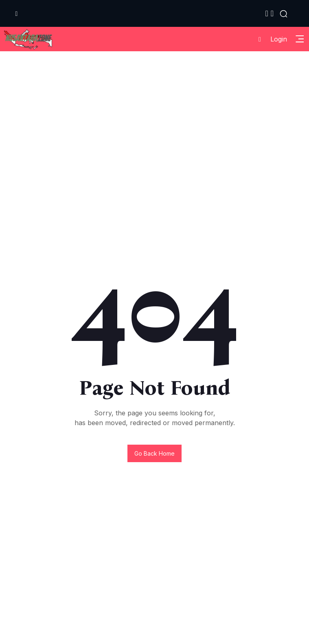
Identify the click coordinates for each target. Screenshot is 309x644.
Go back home (154, 453)
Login (270, 39)
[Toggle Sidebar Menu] (300, 39)
